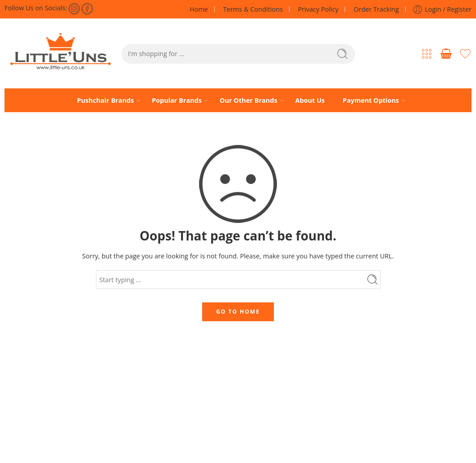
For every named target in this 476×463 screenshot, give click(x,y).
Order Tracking (376, 9)
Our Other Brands (249, 100)
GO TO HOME (238, 312)
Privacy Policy (318, 9)
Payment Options (371, 100)
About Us (310, 100)
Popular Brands (177, 100)
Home (199, 9)
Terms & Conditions (253, 9)
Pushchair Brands (106, 100)
